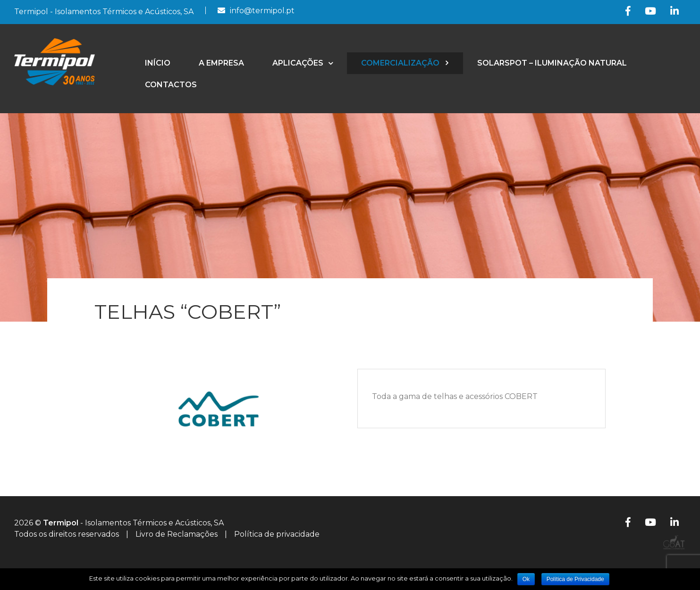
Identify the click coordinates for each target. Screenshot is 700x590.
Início (158, 63)
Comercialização (400, 63)
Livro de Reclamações (177, 534)
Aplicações (298, 63)
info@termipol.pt (262, 11)
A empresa (221, 63)
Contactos (171, 85)
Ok (526, 579)
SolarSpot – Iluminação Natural (552, 63)
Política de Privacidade (575, 579)
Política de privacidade (277, 534)
